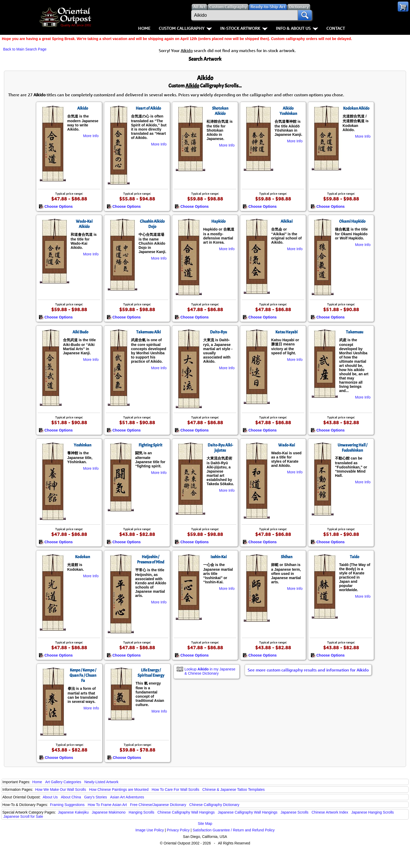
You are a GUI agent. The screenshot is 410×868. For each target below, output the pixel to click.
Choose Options (56, 206)
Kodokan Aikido (356, 108)
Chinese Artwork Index (330, 812)
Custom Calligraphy (185, 28)
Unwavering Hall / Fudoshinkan (352, 448)
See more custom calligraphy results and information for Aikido (308, 670)
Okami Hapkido (352, 221)
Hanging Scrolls (141, 812)
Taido (355, 557)
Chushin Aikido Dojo (152, 224)
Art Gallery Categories (63, 782)
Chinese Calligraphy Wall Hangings (186, 812)
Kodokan (82, 557)
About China (71, 797)
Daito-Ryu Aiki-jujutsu (220, 448)
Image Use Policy (150, 830)
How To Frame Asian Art (107, 805)
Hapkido (218, 221)
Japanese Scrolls (295, 812)
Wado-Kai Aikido (84, 224)
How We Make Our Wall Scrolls (60, 789)
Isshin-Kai (219, 557)
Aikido (83, 108)
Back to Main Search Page (25, 49)
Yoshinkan (82, 445)
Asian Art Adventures (127, 797)
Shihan (287, 557)
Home (144, 28)
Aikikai (287, 221)
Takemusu (355, 332)
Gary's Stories (96, 797)
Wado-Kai (287, 445)
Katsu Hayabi (286, 332)
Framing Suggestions (67, 805)
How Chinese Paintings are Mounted (119, 789)
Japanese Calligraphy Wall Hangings (248, 812)
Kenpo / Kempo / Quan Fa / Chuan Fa (83, 675)
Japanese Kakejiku (73, 812)
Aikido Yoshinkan (288, 111)
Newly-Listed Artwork (101, 782)
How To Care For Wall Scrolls (175, 789)
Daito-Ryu (218, 332)
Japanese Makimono (109, 812)
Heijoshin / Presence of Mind (151, 559)
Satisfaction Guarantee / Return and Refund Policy (234, 830)
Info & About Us (297, 28)
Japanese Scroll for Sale (23, 816)
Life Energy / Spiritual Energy (151, 673)
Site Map (205, 824)
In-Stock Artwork (244, 28)
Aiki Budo (80, 332)
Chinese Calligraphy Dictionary (214, 805)
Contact (336, 28)
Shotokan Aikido (220, 111)
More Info (91, 136)
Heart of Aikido (148, 108)
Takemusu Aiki (149, 332)
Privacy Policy (178, 830)
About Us (50, 797)
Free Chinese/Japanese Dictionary (158, 805)
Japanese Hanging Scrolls (372, 812)
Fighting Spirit (150, 445)
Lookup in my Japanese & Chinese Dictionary (210, 671)
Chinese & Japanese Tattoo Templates (234, 789)
